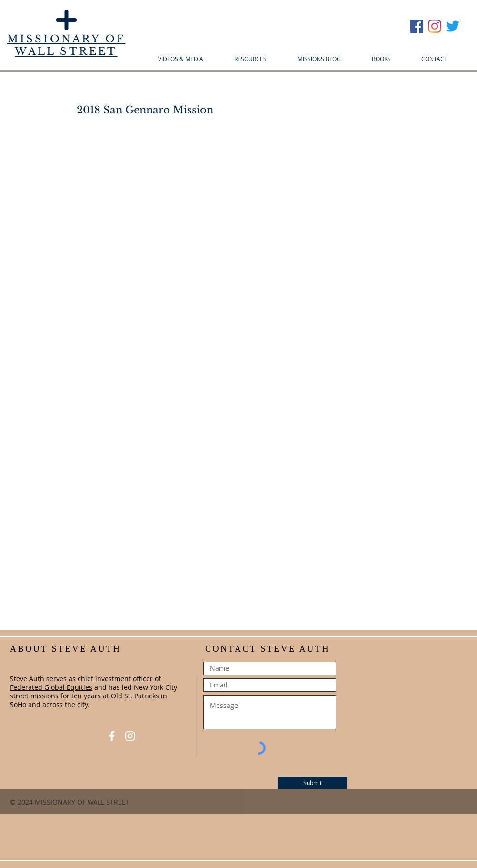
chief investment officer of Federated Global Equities (85, 683)
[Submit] (312, 783)
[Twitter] (453, 26)
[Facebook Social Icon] (417, 26)
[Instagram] (435, 26)
